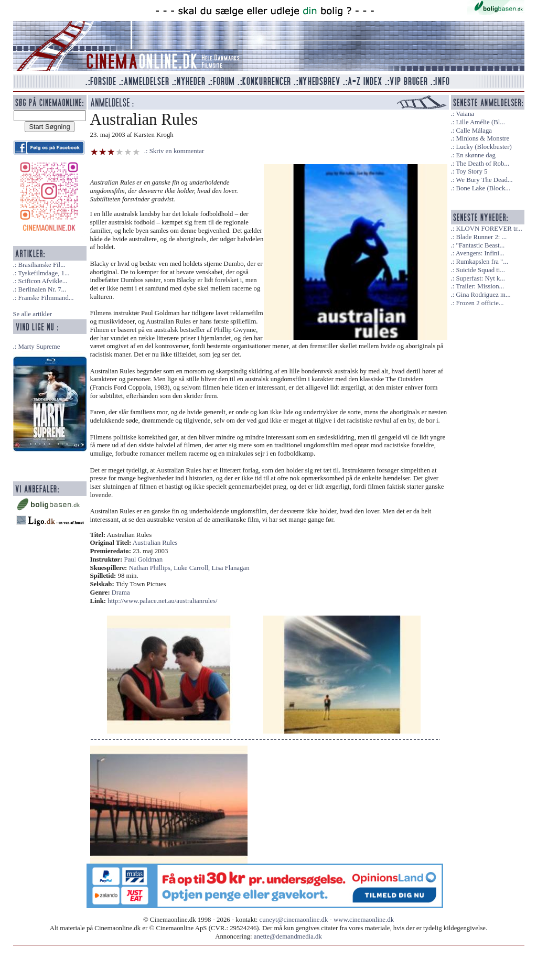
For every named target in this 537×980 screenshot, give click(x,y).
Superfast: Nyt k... (480, 278)
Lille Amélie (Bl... (480, 122)
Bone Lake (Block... (483, 188)
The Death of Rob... (482, 164)
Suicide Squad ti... (480, 270)
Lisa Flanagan (230, 568)
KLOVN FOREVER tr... (489, 229)
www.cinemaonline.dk (364, 920)
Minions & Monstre (482, 138)
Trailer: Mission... (480, 286)
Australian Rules (155, 543)
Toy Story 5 (471, 171)
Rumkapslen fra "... (482, 262)
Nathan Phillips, (152, 568)
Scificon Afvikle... (42, 281)
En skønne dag (475, 155)
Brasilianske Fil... (41, 265)
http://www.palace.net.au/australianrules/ (162, 601)
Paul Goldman (144, 559)
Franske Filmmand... (46, 298)
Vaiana (465, 114)
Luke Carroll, (192, 568)
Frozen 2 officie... (480, 303)
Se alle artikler (33, 314)
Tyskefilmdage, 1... (44, 273)
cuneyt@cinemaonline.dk (294, 920)
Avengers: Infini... (480, 253)
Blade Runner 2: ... (481, 237)
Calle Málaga (474, 131)
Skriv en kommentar (177, 151)
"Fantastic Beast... (480, 245)
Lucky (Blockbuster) (484, 147)
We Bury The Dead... (484, 180)
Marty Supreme (39, 347)
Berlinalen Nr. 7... (42, 289)
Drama (121, 593)
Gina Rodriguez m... (483, 295)
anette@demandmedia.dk (288, 936)
